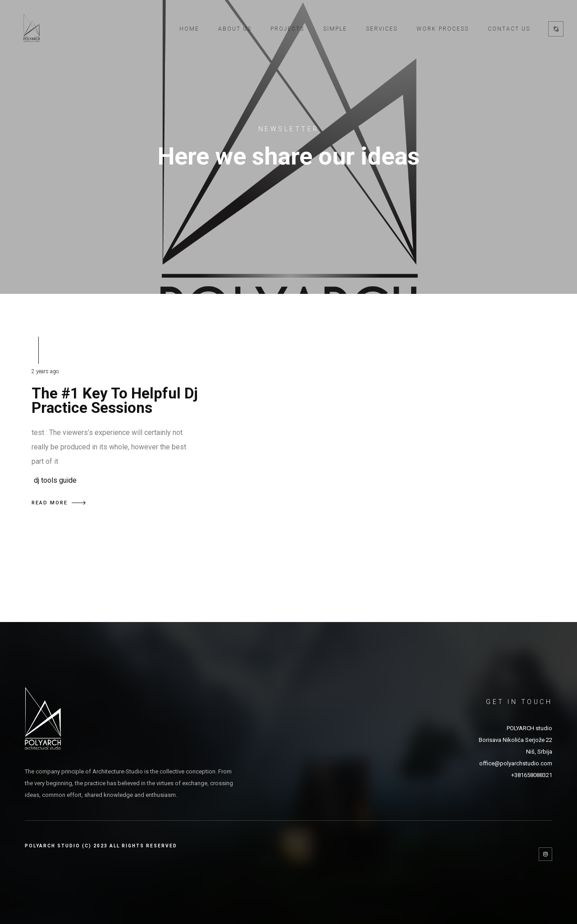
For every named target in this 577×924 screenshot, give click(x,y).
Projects (287, 29)
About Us (235, 29)
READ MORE (59, 503)
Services (382, 29)
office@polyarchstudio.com (516, 763)
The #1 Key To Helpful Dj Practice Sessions (115, 400)
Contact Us (509, 29)
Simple (335, 29)
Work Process (443, 29)
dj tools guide (55, 480)
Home (189, 29)
